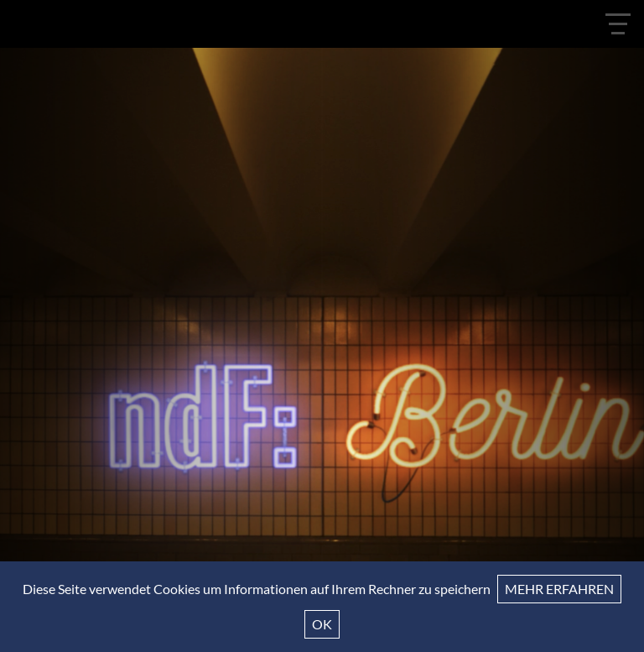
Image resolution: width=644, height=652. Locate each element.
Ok (322, 624)
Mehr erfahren (559, 589)
